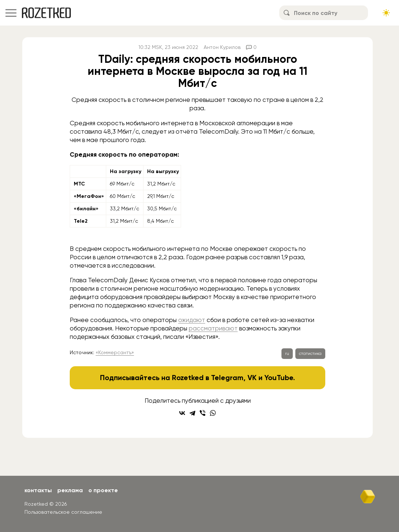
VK (252, 378)
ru (287, 353)
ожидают (192, 320)
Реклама (70, 490)
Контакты (38, 490)
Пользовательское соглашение (63, 512)
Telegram (227, 378)
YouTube (279, 378)
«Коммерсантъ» (115, 352)
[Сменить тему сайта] (386, 13)
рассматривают (213, 328)
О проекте (103, 490)
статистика (310, 353)
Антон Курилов (222, 47)
